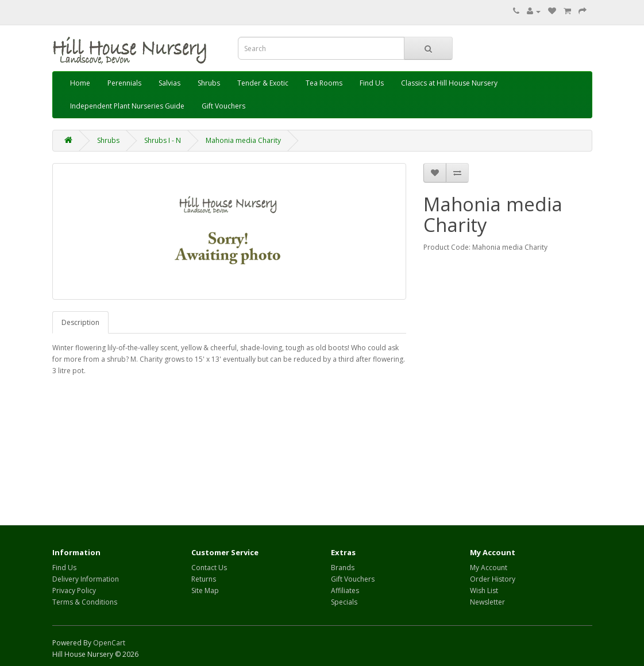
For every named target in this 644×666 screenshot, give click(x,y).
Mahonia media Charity (243, 140)
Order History (493, 579)
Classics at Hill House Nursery (449, 83)
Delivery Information (86, 579)
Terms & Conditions (85, 602)
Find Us (372, 83)
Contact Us (209, 568)
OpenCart (109, 643)
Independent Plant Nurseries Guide (127, 106)
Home (80, 83)
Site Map (205, 591)
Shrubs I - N (163, 140)
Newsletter (487, 602)
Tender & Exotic (263, 83)
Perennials (124, 83)
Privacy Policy (74, 591)
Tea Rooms (324, 83)
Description (80, 322)
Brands (343, 568)
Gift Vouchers (223, 106)
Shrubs (209, 83)
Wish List (484, 591)
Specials (344, 602)
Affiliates (345, 591)
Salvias (169, 83)
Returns (204, 579)
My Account (489, 568)
